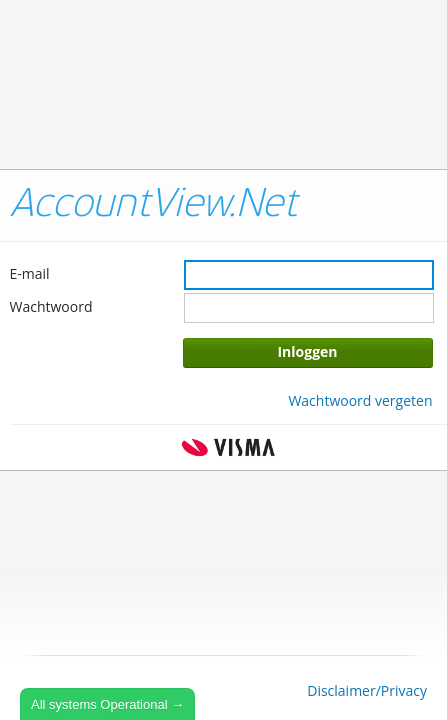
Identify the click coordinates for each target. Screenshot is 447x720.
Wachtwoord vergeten (360, 400)
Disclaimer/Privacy (367, 690)
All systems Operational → (107, 704)
